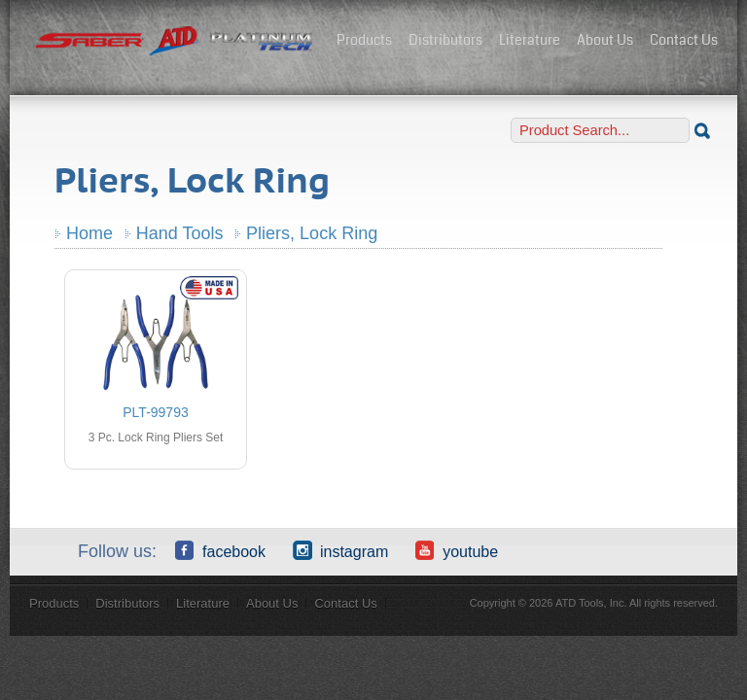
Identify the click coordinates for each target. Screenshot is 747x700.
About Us (605, 40)
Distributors (445, 40)
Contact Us (684, 40)
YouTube (457, 550)
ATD (175, 42)
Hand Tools (180, 233)
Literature (530, 40)
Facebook (220, 550)
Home (89, 233)
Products (364, 40)
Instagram (340, 550)
